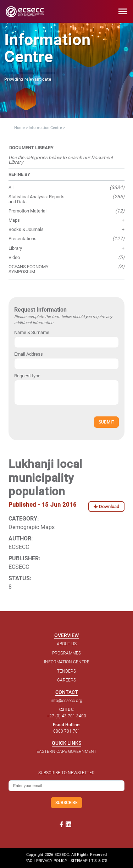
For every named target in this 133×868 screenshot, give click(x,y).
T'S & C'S (99, 861)
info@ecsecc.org (66, 701)
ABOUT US (67, 644)
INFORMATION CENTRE (67, 662)
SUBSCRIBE (66, 802)
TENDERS (66, 671)
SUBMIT (106, 422)
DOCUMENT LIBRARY (31, 148)
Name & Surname (32, 332)
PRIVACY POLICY (52, 861)
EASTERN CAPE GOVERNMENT (66, 751)
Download (106, 506)
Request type (27, 376)
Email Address (29, 354)
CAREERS (66, 680)
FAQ (29, 861)
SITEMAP (79, 861)
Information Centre (45, 128)
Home (20, 128)
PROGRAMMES (66, 653)
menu (123, 11)
